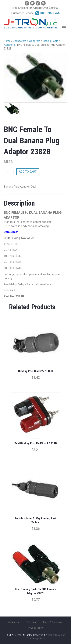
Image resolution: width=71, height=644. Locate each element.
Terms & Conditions (53, 622)
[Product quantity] (9, 172)
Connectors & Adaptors (27, 41)
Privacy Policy (36, 628)
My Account (14, 622)
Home (7, 41)
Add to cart (28, 172)
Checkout (32, 622)
